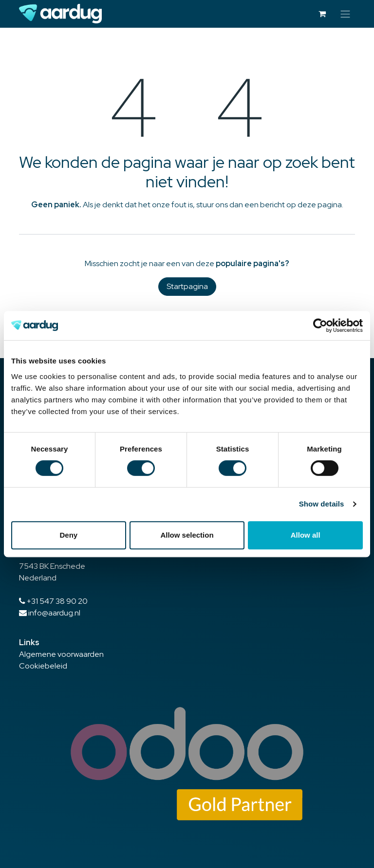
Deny (68, 535)
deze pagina (320, 205)
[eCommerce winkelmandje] (322, 14)
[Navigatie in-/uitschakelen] (345, 14)
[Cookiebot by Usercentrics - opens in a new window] (320, 325)
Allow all (306, 535)
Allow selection (187, 535)
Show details (322, 504)
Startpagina (187, 286)
